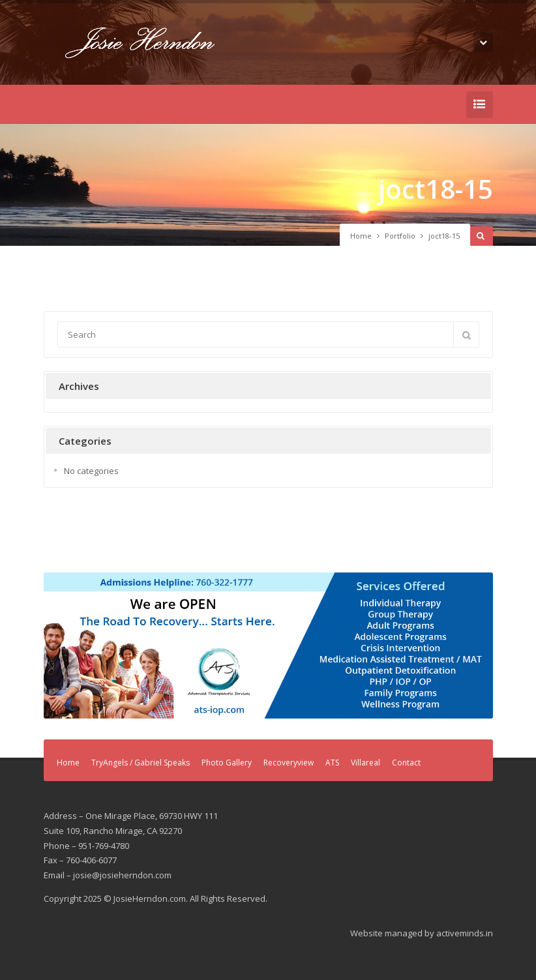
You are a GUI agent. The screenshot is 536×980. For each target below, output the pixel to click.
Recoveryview (289, 763)
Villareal (365, 763)
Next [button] (477, 642)
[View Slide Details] (268, 646)
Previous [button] (60, 642)
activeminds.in (465, 933)
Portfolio (400, 236)
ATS (332, 763)
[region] (268, 646)
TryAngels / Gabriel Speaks (141, 763)
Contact (406, 763)
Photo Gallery (227, 763)
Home (361, 236)
